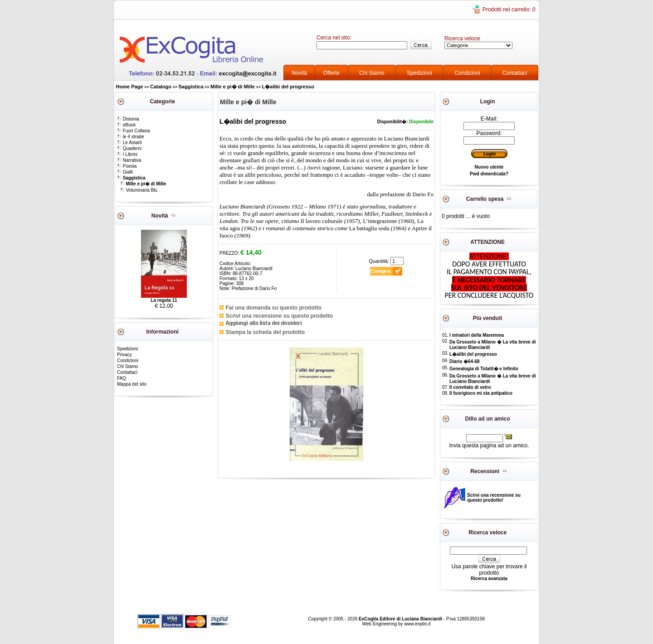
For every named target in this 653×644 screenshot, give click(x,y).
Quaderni (129, 148)
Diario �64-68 (465, 361)
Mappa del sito (132, 384)
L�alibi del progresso (288, 87)
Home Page (130, 87)
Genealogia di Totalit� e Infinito (484, 369)
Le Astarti (129, 143)
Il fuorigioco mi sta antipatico (481, 393)
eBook (126, 125)
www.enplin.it (417, 624)
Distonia (128, 119)
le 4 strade (130, 137)
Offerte (331, 73)
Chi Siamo (372, 73)
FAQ (122, 378)
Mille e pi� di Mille (233, 87)
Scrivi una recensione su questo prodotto (279, 316)
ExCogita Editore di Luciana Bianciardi (401, 619)
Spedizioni (419, 73)
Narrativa (129, 160)
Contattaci (515, 73)
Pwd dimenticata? (489, 174)
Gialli (125, 172)
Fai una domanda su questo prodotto (273, 308)
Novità (299, 73)
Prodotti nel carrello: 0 (509, 10)
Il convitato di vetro (470, 387)
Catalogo (161, 87)
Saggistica (191, 87)
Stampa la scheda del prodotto (265, 332)
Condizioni (468, 73)
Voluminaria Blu (139, 190)
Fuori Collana (133, 131)
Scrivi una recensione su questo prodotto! (494, 498)
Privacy (124, 355)
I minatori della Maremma (477, 335)
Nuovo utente (489, 167)
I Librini (127, 154)
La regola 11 (164, 300)
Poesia (127, 166)
